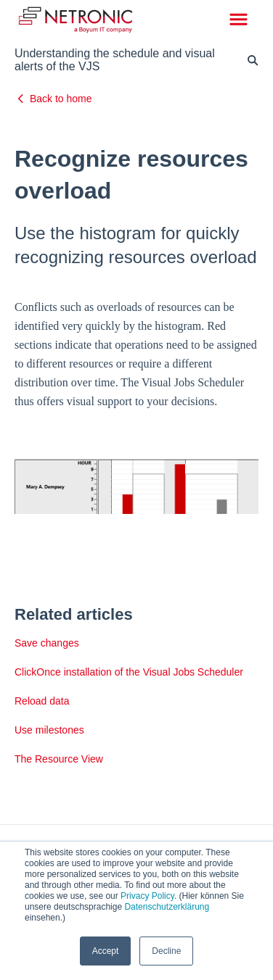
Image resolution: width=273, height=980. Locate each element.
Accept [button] (106, 951)
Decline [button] (166, 951)
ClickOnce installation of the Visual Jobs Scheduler (129, 672)
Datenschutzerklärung (167, 907)
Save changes (47, 643)
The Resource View (59, 759)
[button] (239, 20)
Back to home (61, 99)
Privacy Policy (147, 896)
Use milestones (49, 730)
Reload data (42, 701)
